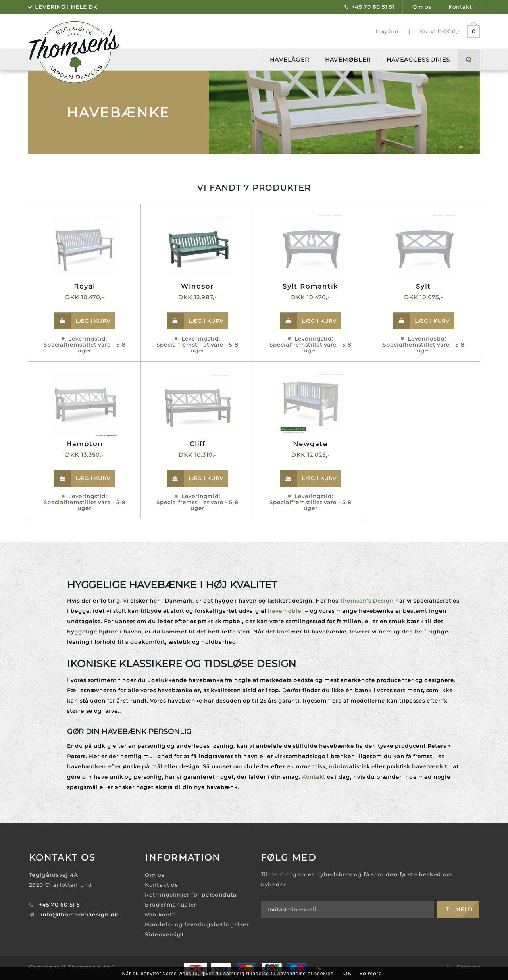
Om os (422, 7)
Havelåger (290, 60)
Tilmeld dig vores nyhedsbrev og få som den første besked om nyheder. (357, 879)
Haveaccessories (419, 60)
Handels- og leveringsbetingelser (197, 924)
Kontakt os (161, 885)
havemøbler (286, 611)
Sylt (423, 286)
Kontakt (460, 7)
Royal (85, 286)
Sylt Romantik (310, 286)
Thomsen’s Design (367, 601)
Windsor (197, 286)
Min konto (161, 915)
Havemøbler (348, 60)
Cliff (197, 444)
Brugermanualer (171, 905)
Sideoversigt (164, 934)
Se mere (371, 973)
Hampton (85, 444)
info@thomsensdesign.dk (80, 915)
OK (347, 973)
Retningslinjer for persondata (191, 895)
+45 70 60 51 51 (373, 7)
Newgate (310, 444)
